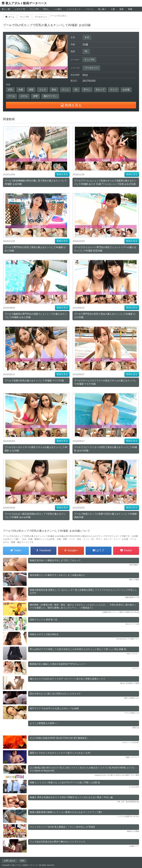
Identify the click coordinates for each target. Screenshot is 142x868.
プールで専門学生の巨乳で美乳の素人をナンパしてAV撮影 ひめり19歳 (35, 249)
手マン (87, 90)
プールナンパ (91, 68)
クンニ (65, 90)
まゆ (87, 37)
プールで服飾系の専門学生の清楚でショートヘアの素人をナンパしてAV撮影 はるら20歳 (36, 316)
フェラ (43, 90)
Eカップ (100, 90)
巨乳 (10, 90)
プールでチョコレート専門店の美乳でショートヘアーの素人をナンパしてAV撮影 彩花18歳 (105, 249)
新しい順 (6, 9)
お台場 (126, 90)
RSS (22, 861)
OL (86, 51)
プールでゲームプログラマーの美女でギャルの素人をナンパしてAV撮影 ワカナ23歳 (105, 382)
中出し (46, 9)
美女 (54, 90)
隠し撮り (102, 9)
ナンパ (114, 90)
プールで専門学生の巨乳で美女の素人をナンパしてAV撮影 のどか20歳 (105, 316)
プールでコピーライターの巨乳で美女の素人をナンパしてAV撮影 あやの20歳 (105, 449)
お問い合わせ (10, 861)
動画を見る (62, 174)
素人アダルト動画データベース (26, 3)
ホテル (24, 96)
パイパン (89, 9)
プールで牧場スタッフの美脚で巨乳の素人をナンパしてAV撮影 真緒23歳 (105, 516)
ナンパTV (34, 9)
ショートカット (74, 9)
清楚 (31, 90)
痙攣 (35, 96)
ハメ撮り (58, 9)
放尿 (121, 9)
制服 (130, 9)
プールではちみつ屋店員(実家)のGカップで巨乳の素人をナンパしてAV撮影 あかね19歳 (35, 516)
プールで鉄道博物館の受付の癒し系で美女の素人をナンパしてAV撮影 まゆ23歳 (36, 182)
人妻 (113, 9)
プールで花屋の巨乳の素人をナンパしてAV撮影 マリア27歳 (34, 381)
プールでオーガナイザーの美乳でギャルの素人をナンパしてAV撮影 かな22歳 (36, 449)
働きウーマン (50, 96)
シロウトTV (20, 9)
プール (11, 96)
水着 (21, 90)
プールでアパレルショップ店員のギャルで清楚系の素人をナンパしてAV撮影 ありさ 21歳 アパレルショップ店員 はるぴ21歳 (105, 182)
